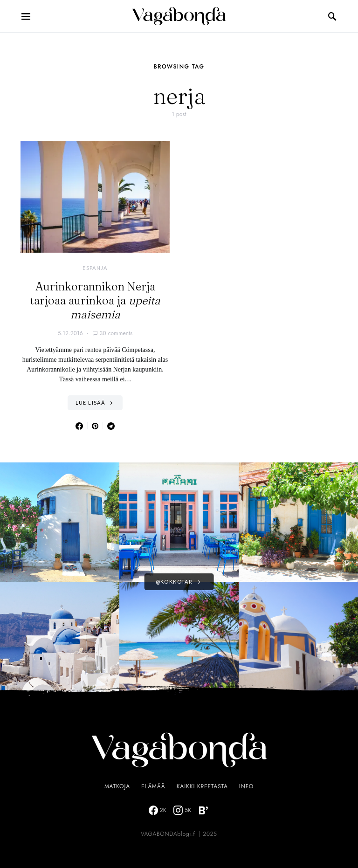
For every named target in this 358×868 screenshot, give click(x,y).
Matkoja (117, 786)
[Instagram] (182, 810)
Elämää (153, 786)
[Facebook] (158, 810)
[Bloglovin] (203, 810)
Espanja (95, 268)
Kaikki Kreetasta (202, 786)
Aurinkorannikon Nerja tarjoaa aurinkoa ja (95, 300)
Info (246, 786)
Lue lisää (90, 403)
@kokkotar (174, 582)
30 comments (116, 333)
